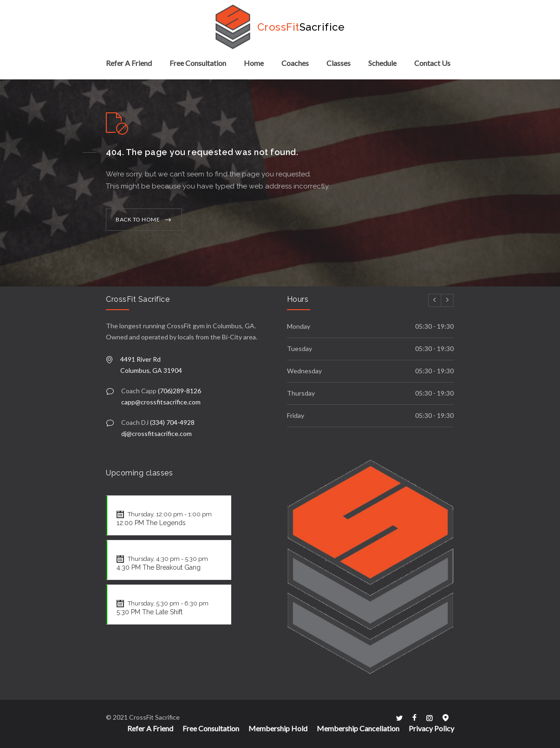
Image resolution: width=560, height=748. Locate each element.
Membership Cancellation (358, 728)
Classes (339, 63)
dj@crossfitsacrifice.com (156, 433)
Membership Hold (278, 728)
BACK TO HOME (138, 219)
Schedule (382, 63)
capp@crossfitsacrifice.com (161, 402)
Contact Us (432, 63)
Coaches (295, 63)
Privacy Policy (431, 728)
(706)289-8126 (179, 391)
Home (254, 63)
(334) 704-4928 (172, 422)
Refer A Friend (129, 63)
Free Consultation (198, 63)
